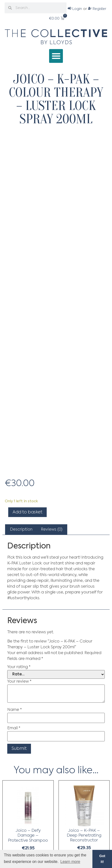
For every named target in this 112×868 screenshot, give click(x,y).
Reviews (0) (52, 530)
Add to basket (27, 512)
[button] (56, 56)
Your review (19, 682)
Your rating (19, 667)
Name (15, 710)
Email (14, 728)
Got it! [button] (102, 859)
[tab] (21, 530)
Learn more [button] (70, 862)
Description (21, 530)
